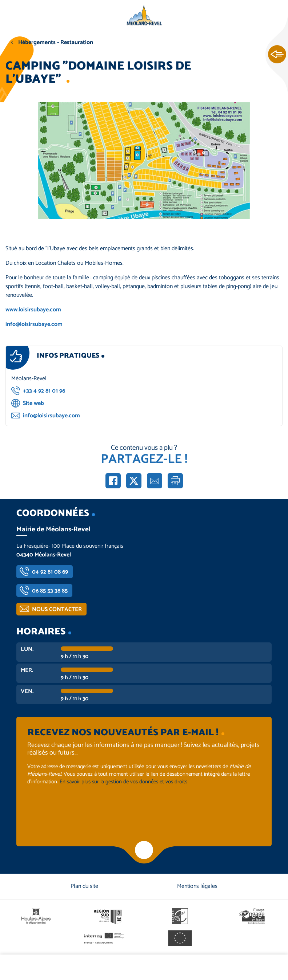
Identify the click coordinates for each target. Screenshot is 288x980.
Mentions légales (197, 886)
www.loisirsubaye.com (33, 310)
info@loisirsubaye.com (34, 324)
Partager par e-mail (155, 481)
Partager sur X (134, 481)
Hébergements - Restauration (56, 42)
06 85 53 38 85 (50, 591)
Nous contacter (57, 609)
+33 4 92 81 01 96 (44, 391)
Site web (33, 403)
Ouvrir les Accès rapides (277, 55)
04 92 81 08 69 (50, 572)
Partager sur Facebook (113, 481)
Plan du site (84, 886)
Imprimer (175, 481)
